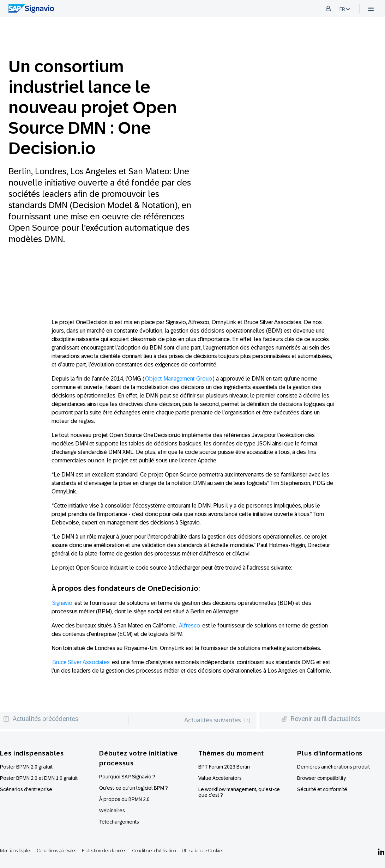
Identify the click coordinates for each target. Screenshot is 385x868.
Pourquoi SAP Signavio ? (127, 777)
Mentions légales (16, 851)
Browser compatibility (321, 778)
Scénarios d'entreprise (26, 789)
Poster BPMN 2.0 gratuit (26, 767)
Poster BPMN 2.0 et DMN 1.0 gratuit (39, 778)
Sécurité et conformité (322, 789)
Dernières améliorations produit (333, 767)
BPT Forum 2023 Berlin (224, 767)
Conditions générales (56, 851)
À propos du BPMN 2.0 (124, 799)
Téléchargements (119, 822)
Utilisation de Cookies (202, 851)
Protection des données (104, 851)
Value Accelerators (220, 778)
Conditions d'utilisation (154, 851)
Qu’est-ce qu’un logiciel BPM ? (134, 788)
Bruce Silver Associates (81, 662)
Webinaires (112, 811)
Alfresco (190, 626)
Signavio (62, 603)
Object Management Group (179, 379)
